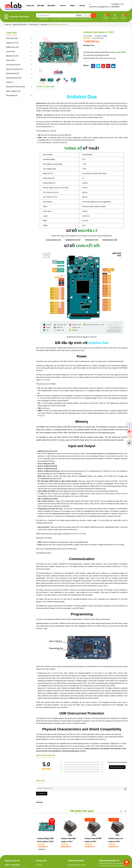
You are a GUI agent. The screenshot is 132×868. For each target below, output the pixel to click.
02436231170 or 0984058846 (118, 5)
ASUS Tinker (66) (12, 38)
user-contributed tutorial (47, 707)
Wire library (52, 504)
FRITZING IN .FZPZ (92, 240)
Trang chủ (30, 6)
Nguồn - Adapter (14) (13, 91)
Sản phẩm (52, 6)
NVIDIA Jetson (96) (12, 47)
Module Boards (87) (13, 73)
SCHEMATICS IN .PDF (73, 240)
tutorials (107, 619)
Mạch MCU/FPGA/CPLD (20, 25)
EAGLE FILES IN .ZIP (53, 240)
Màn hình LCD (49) (12, 56)
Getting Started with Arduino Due (68, 348)
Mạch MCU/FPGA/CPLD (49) (16, 87)
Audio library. (73, 530)
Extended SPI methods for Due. (96, 489)
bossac (95, 702)
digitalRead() (113, 454)
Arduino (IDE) (44, 350)
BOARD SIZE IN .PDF (110, 240)
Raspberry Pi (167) (12, 43)
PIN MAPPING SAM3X (44, 553)
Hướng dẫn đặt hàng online (76, 865)
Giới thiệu (41, 6)
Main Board (44, 25)
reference (98, 619)
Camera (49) (10, 51)
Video (73, 6)
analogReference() (82, 542)
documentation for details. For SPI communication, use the (58, 608)
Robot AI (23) (11, 60)
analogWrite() (82, 476)
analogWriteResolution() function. (51, 479)
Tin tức (63, 6)
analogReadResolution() (63, 514)
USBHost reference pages (56, 602)
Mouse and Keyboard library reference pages (78, 595)
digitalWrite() (101, 454)
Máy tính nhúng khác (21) (15, 69)
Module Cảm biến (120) (14, 78)
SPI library (115, 481)
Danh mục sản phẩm (20, 17)
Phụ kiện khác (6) (12, 95)
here (95, 337)
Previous (38, 54)
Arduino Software (72, 619)
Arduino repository (53, 705)
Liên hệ (82, 6)
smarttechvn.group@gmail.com (100, 6)
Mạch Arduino (34, 25)
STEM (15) (10, 82)
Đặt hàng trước (89, 45)
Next (78, 54)
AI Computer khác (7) (13, 65)
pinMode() (93, 454)
